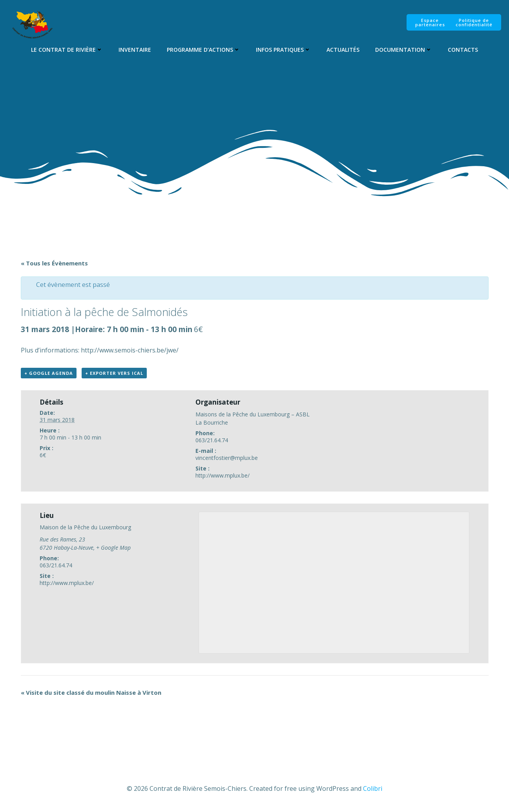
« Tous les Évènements (54, 263)
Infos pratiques (283, 50)
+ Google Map (113, 548)
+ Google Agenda (49, 373)
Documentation (404, 50)
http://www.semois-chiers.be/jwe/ (130, 350)
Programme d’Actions (203, 50)
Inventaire (135, 50)
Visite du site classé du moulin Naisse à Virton (91, 692)
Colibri (373, 788)
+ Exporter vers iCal (114, 373)
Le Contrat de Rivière (67, 50)
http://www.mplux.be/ (223, 475)
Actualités (343, 50)
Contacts (463, 50)
